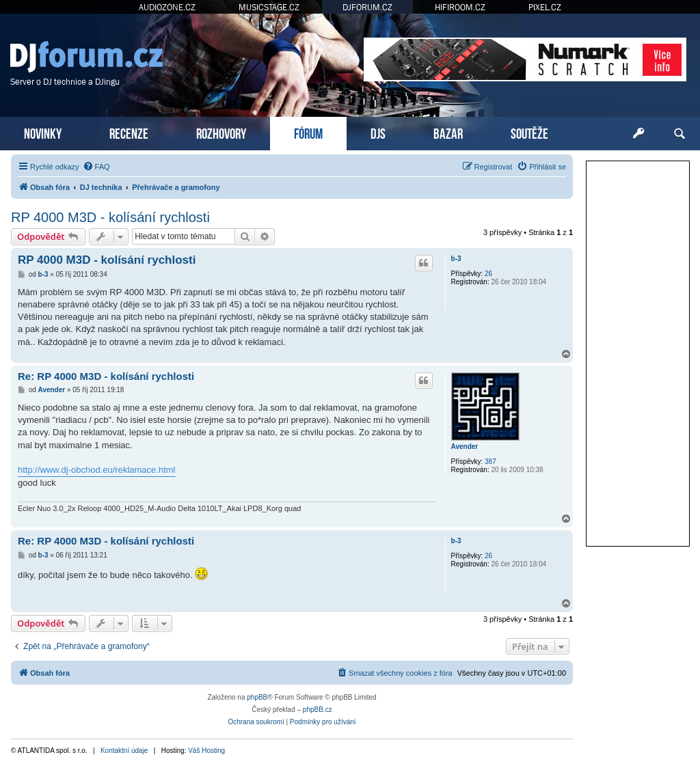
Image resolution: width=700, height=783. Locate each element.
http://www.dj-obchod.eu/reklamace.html (97, 470)
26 (488, 274)
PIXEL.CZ (545, 7)
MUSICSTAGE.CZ (269, 7)
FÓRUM (308, 132)
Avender (465, 447)
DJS (378, 132)
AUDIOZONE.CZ (167, 7)
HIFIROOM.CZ (460, 7)
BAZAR (448, 132)
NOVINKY (43, 132)
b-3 (456, 259)
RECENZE (129, 132)
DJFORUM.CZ (367, 7)
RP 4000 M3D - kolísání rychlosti (110, 217)
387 (490, 462)
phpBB (257, 697)
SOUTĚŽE (529, 132)
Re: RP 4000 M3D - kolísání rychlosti (106, 376)
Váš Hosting (206, 751)
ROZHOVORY (221, 132)
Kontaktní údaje (124, 751)
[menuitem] (96, 167)
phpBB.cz (318, 710)
